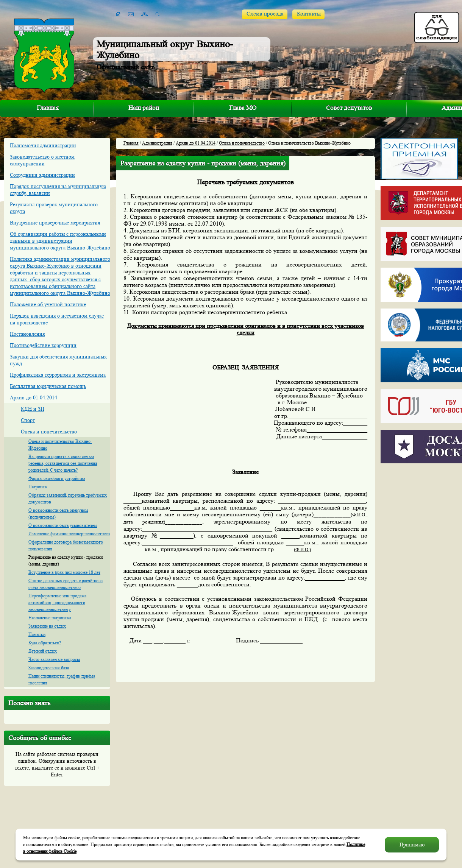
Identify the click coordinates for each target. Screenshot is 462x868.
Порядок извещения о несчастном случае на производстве (57, 319)
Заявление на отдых (47, 626)
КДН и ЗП (33, 409)
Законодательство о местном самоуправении (42, 160)
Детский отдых (43, 651)
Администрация (157, 143)
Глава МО (243, 108)
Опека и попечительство (49, 432)
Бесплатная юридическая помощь (48, 386)
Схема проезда (265, 14)
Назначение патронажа (50, 618)
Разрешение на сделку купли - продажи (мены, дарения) (66, 560)
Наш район (144, 108)
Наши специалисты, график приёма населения (62, 679)
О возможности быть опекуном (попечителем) (58, 513)
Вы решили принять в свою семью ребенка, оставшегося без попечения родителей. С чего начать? (63, 463)
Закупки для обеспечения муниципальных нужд (58, 360)
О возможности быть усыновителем (63, 525)
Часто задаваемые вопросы (54, 659)
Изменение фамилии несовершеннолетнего (69, 534)
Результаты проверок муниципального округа (54, 208)
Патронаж (38, 487)
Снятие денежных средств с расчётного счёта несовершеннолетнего (66, 584)
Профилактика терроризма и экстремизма (58, 375)
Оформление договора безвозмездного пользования (66, 545)
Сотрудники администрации (42, 175)
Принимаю (412, 845)
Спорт (28, 420)
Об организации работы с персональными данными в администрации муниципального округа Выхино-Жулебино (60, 241)
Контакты (309, 14)
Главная (48, 108)
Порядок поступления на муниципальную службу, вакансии (58, 190)
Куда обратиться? (45, 643)
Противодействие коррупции (43, 345)
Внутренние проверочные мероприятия (55, 223)
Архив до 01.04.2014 (34, 397)
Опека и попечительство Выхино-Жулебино (60, 445)
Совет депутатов (349, 108)
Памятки (37, 634)
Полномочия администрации (43, 145)
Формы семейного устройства (57, 478)
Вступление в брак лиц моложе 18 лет (64, 572)
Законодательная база (49, 668)
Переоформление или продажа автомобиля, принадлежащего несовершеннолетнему (57, 602)
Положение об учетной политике (48, 304)
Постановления (27, 334)
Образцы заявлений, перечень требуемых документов (68, 498)
